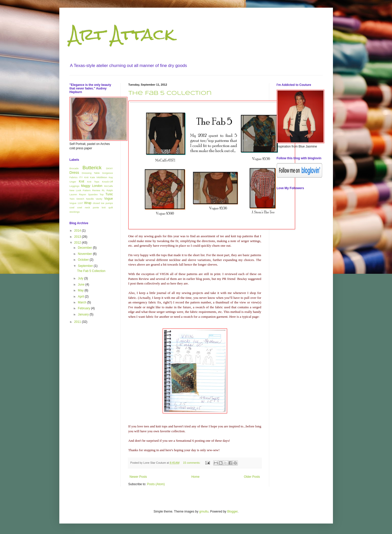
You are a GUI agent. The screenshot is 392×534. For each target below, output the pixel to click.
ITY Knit (84, 177)
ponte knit (99, 207)
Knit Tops (93, 182)
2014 (78, 231)
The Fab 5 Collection (170, 93)
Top (102, 194)
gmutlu (204, 512)
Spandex (93, 194)
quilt (111, 207)
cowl (72, 207)
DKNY (110, 168)
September (86, 266)
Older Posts (252, 477)
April (81, 297)
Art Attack (122, 34)
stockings (75, 212)
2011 (78, 322)
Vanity (99, 199)
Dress (74, 173)
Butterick (92, 168)
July (81, 278)
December (85, 248)
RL (103, 190)
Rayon (83, 194)
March (82, 302)
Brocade (74, 168)
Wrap (88, 203)
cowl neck (84, 207)
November (85, 254)
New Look (75, 190)
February (84, 308)
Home (195, 477)
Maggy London (92, 186)
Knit (81, 181)
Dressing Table (91, 173)
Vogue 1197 (76, 203)
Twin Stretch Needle (82, 199)
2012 (78, 243)
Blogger (232, 512)
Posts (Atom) (156, 484)
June (81, 285)
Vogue (108, 199)
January (84, 314)
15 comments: (192, 463)
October (84, 260)
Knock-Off (107, 182)
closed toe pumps (103, 203)
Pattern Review (92, 190)
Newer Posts (138, 477)
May (81, 290)
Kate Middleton (99, 177)
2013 (78, 237)
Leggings (75, 186)
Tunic (109, 194)
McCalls (108, 186)
